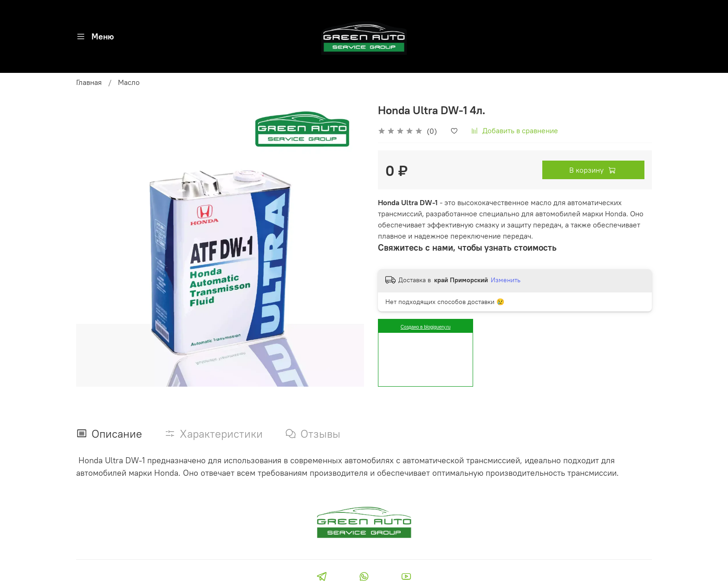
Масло (129, 82)
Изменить (506, 280)
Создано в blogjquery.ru (426, 327)
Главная (89, 82)
